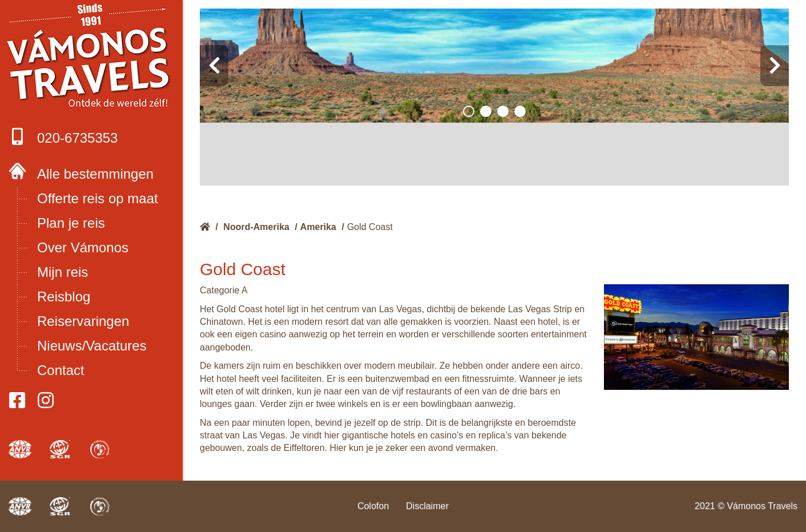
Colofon (373, 506)
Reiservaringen (83, 321)
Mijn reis (63, 272)
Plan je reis (71, 223)
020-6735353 (63, 137)
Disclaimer (427, 506)
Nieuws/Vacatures (92, 346)
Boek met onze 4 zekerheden (92, 57)
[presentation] (214, 66)
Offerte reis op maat (98, 198)
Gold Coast (370, 227)
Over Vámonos (83, 247)
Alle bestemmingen (95, 174)
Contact (61, 370)
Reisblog (64, 297)
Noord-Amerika (256, 227)
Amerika (318, 227)
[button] (469, 111)
